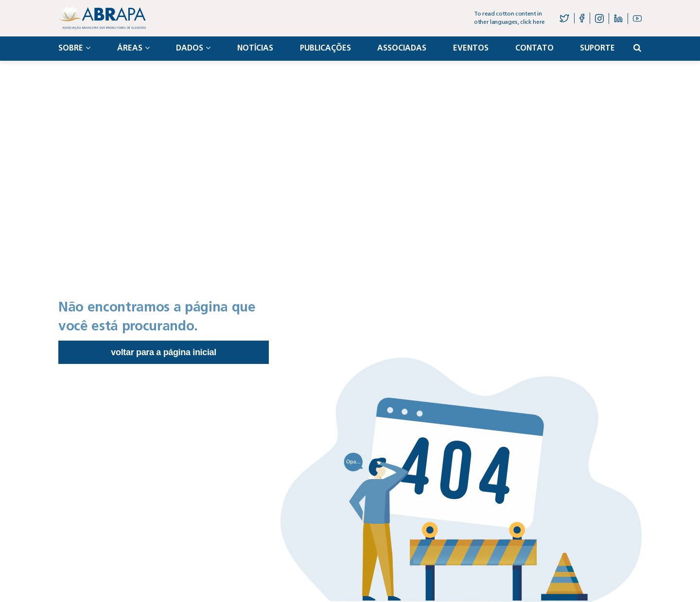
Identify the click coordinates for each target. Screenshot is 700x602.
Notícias (255, 49)
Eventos (471, 49)
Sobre (74, 48)
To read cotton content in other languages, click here (509, 18)
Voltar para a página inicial (164, 352)
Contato (534, 49)
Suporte (597, 49)
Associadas (402, 49)
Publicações (325, 49)
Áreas (133, 48)
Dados (193, 48)
